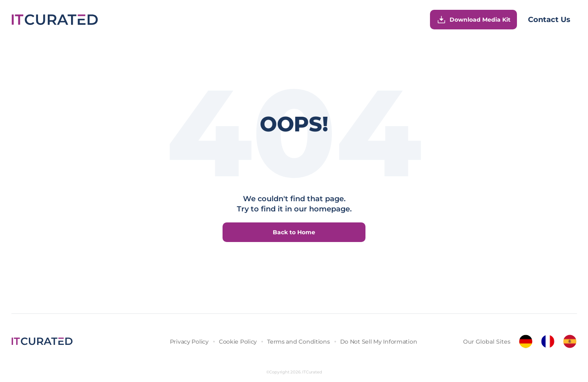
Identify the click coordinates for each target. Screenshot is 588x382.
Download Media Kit (473, 20)
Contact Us (549, 20)
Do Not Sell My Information (379, 342)
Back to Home (294, 232)
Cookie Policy (238, 342)
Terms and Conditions (298, 342)
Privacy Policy (189, 342)
